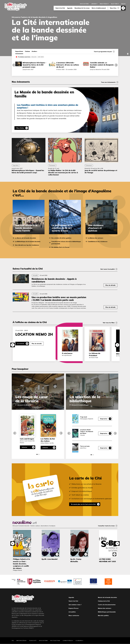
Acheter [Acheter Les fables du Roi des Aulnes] (45, 448)
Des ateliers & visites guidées (61, 238)
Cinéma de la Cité (104, 601)
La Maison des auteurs (96, 238)
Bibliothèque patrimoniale (107, 612)
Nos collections (55, 641)
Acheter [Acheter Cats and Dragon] (25, 447)
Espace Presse (74, 608)
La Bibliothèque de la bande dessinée (28, 242)
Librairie (94, 4)
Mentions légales (21, 641)
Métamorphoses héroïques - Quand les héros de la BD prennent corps (34, 65)
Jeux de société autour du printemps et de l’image (101, 171)
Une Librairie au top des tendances (27, 245)
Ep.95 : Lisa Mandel (50, 559)
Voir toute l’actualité (108, 269)
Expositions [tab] (19, 51)
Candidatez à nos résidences (98, 242)
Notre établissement (99, 8)
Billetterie (114, 4)
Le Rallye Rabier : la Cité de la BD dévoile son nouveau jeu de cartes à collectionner (63, 173)
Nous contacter (74, 616)
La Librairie (79, 641)
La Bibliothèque (67, 641)
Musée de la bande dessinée (107, 597)
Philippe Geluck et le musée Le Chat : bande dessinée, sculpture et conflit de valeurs (21, 564)
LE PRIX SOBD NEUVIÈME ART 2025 (107, 560)
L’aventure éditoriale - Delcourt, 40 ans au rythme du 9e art (68, 65)
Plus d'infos (20, 128)
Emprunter (104, 419)
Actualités (72, 612)
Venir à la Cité (60, 8)
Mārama (120, 354)
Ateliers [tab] (34, 51)
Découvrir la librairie (24, 405)
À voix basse (67, 353)
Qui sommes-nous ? (75, 605)
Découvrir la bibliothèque (80, 405)
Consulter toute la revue (106, 526)
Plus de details (37, 344)
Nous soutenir (84, 4)
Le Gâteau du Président (95, 354)
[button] (14, 65)
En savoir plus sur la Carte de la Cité (83, 504)
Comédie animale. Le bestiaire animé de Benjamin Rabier (102, 65)
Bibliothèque (104, 4)
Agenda (70, 8)
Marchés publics (103, 616)
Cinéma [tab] (27, 51)
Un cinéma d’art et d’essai (60, 247)
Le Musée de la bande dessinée (25, 238)
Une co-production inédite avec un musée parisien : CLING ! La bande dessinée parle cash (59, 299)
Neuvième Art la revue (82, 8)
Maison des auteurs (105, 608)
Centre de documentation (107, 605)
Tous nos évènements (108, 82)
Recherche (123, 8)
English (123, 4)
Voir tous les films (109, 323)
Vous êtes (113, 8)
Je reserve (21, 344)
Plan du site (33, 641)
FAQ (13, 641)
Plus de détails (110, 285)
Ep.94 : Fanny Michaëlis (76, 560)
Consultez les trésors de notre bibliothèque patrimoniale (66, 243)
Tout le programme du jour (103, 52)
